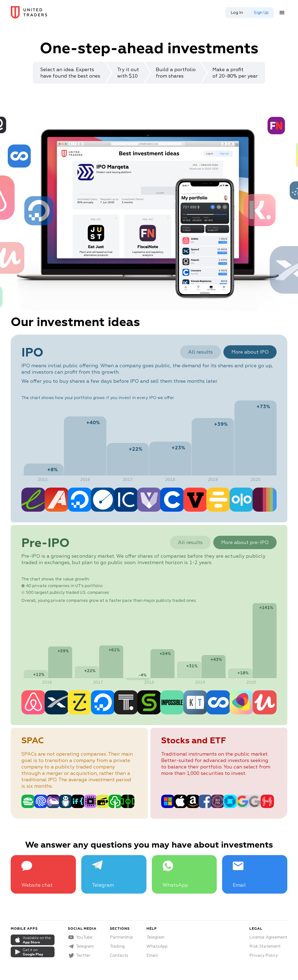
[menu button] (282, 13)
